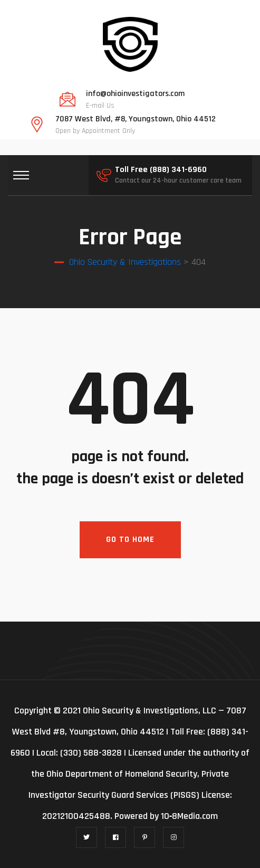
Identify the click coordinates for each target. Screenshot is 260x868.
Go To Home (130, 540)
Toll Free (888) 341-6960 (161, 170)
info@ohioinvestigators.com (135, 94)
